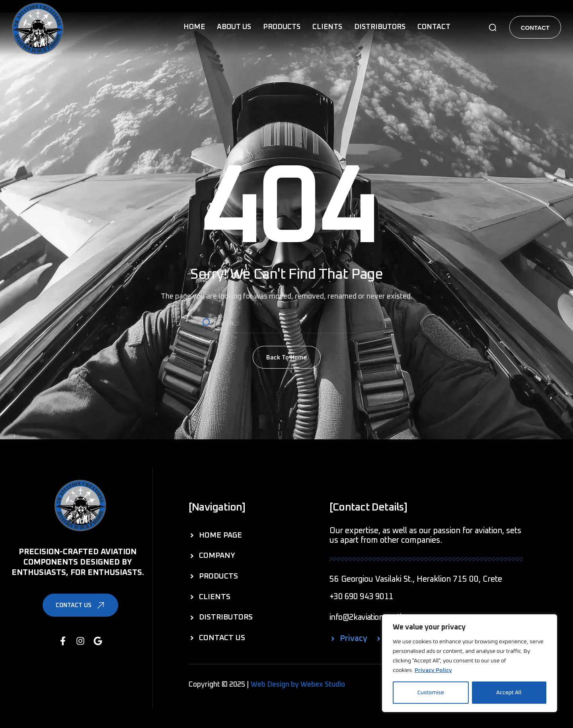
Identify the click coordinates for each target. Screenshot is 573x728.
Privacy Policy (433, 670)
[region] (470, 663)
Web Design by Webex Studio (298, 685)
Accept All (509, 693)
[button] (493, 27)
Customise (431, 693)
